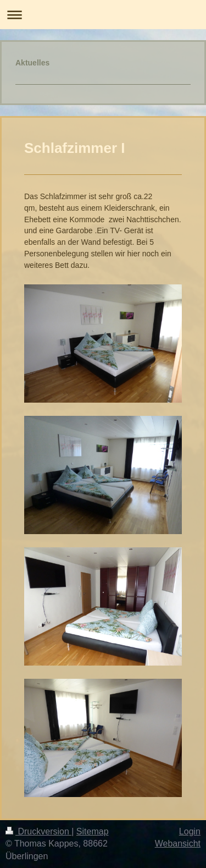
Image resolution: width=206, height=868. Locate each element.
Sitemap (93, 831)
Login (190, 831)
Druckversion (38, 831)
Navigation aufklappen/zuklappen (103, 15)
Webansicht (178, 844)
